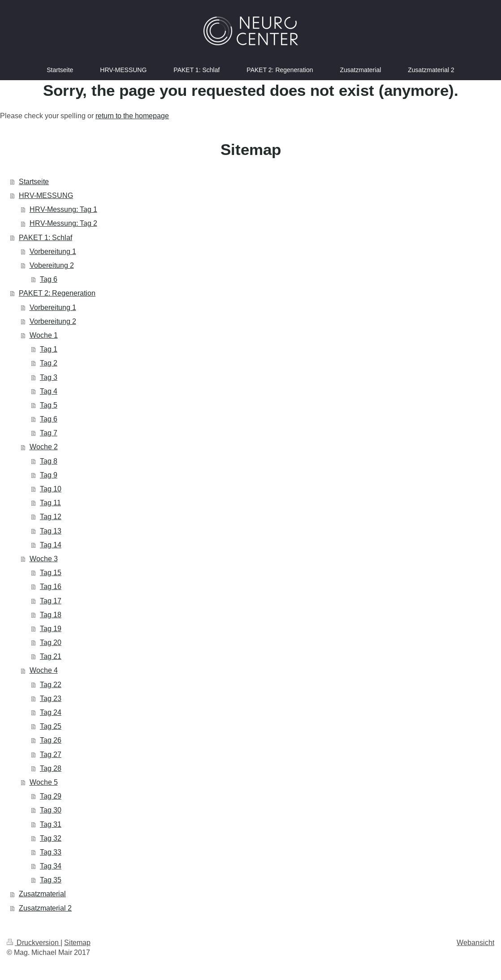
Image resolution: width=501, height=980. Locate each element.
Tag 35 (51, 880)
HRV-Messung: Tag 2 (63, 223)
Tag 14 (51, 545)
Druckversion (34, 942)
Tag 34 (51, 866)
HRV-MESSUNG (46, 195)
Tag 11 (50, 503)
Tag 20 (51, 642)
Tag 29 (51, 796)
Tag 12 (51, 516)
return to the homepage (132, 116)
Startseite (34, 181)
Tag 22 (51, 684)
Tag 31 (51, 824)
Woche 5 (44, 782)
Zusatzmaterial (42, 894)
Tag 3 (49, 377)
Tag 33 (51, 852)
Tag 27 (51, 754)
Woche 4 (44, 670)
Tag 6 (49, 279)
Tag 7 (49, 433)
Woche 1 (44, 335)
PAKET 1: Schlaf (45, 237)
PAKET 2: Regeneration (57, 293)
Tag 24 (51, 712)
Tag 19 (51, 628)
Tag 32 (51, 838)
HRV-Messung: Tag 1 (63, 209)
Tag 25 (51, 726)
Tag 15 (51, 572)
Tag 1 (49, 349)
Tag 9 (49, 475)
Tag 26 (51, 740)
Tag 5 (49, 405)
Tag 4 (49, 391)
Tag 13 (51, 531)
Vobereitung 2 (52, 265)
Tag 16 (51, 586)
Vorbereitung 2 (53, 321)
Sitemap (77, 942)
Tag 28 (51, 768)
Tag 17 (51, 601)
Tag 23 (51, 698)
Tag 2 (49, 363)
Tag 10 (51, 489)
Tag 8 (49, 461)
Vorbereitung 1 (53, 251)
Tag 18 (51, 615)
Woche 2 (44, 447)
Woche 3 (44, 559)
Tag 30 (51, 810)
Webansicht (475, 942)
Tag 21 (51, 656)
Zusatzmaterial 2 (45, 908)
